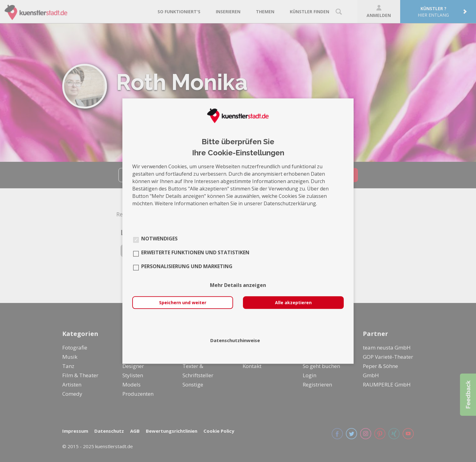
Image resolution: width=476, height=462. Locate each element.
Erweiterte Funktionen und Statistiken (195, 252)
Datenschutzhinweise (235, 340)
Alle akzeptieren (293, 303)
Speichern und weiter (183, 303)
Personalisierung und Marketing (187, 266)
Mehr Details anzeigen (238, 285)
